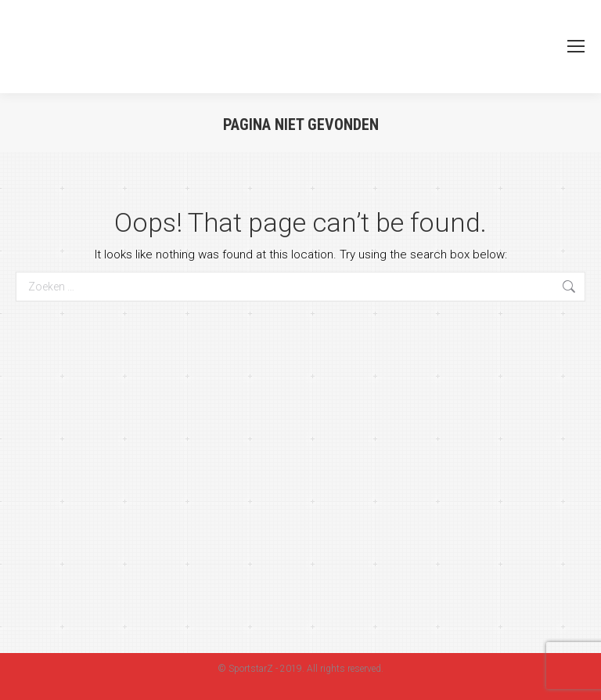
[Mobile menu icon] (576, 46)
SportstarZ (251, 669)
